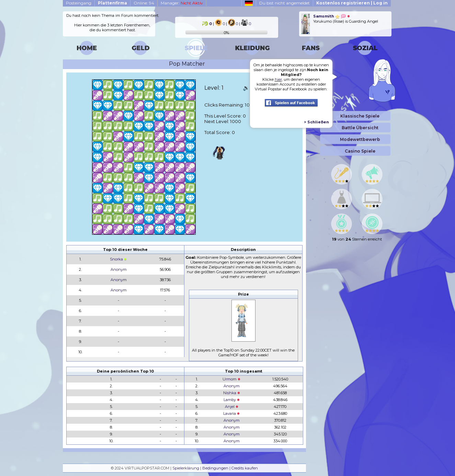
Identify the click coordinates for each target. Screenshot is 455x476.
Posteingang (79, 3)
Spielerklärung (186, 468)
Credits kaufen (245, 468)
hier (278, 79)
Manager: (182, 3)
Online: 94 (144, 3)
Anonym (119, 269)
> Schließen (316, 122)
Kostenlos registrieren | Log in (352, 3)
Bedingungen (215, 468)
